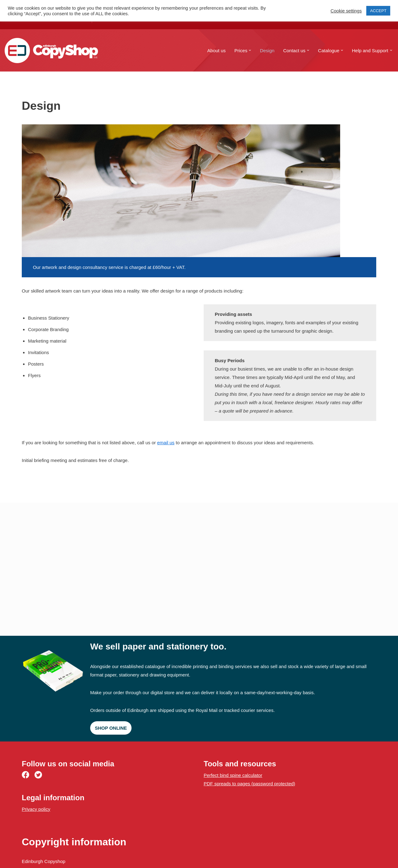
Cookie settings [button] (346, 11)
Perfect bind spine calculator (233, 775)
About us (217, 51)
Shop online (111, 728)
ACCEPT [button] (378, 11)
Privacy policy (36, 809)
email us (166, 443)
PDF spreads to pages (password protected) (249, 784)
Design (267, 51)
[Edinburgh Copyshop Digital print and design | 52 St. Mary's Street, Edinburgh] (51, 51)
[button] (250, 50)
